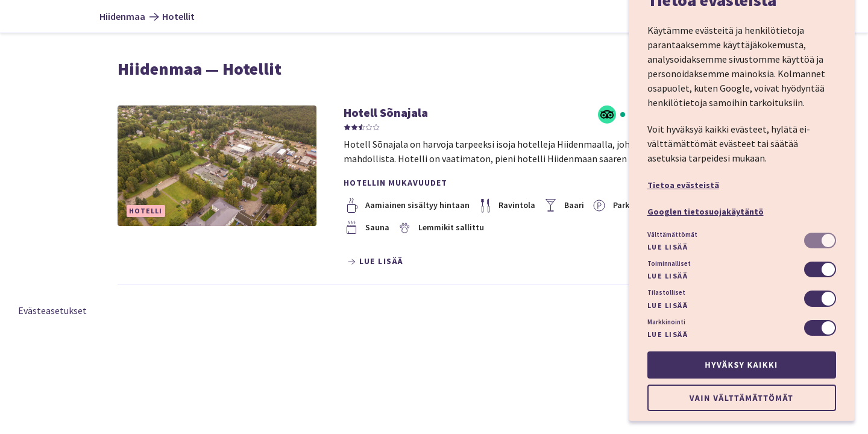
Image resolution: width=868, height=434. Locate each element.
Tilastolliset (666, 292)
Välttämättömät (672, 234)
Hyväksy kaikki (741, 365)
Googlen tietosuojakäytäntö (706, 212)
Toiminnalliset (669, 263)
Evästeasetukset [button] (52, 310)
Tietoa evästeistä (683, 185)
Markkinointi (666, 322)
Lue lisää (668, 247)
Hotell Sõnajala (386, 112)
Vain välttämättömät (741, 398)
